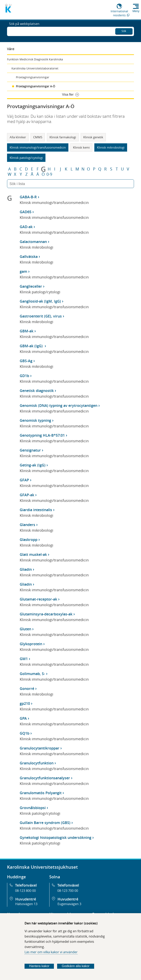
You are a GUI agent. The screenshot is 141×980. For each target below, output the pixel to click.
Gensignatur (30, 450)
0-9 (49, 174)
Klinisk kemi (81, 147)
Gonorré (27, 688)
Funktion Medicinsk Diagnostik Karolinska (35, 59)
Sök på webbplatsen (24, 31)
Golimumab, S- (32, 674)
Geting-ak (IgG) (33, 465)
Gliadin (26, 569)
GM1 (24, 659)
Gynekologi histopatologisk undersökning (56, 837)
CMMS (38, 137)
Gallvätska (29, 256)
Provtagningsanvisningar (33, 77)
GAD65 (26, 212)
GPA (23, 718)
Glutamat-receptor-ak (38, 599)
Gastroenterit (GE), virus (41, 316)
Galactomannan (33, 242)
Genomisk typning (35, 420)
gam (23, 271)
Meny (136, 11)
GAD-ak (26, 227)
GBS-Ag (26, 361)
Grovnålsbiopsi (33, 808)
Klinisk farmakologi (63, 137)
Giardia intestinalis (36, 510)
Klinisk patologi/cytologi (26, 158)
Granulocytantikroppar (40, 748)
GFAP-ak (27, 495)
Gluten (25, 629)
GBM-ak (27, 331)
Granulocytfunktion (37, 763)
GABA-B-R (28, 197)
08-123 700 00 (68, 891)
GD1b (24, 376)
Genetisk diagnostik (37, 391)
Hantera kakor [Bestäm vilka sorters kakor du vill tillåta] (39, 966)
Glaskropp (29, 540)
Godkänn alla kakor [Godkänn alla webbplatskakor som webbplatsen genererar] (76, 966)
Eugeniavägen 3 (69, 904)
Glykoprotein (31, 644)
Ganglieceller (31, 286)
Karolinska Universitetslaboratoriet (35, 68)
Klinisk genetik (93, 137)
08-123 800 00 (25, 891)
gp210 (25, 703)
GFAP (24, 480)
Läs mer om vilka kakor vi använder (51, 952)
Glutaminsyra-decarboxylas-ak (46, 614)
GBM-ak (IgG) (32, 346)
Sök (124, 30)
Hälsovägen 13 (26, 904)
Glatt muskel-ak (33, 554)
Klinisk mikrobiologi (111, 147)
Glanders (27, 525)
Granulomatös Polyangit (41, 793)
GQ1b (25, 733)
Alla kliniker (18, 137)
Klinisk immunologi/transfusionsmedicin (38, 147)
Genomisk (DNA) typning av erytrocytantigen (59, 405)
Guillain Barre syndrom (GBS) (45, 823)
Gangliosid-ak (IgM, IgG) (40, 301)
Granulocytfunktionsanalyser (45, 778)
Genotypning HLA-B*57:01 (42, 435)
